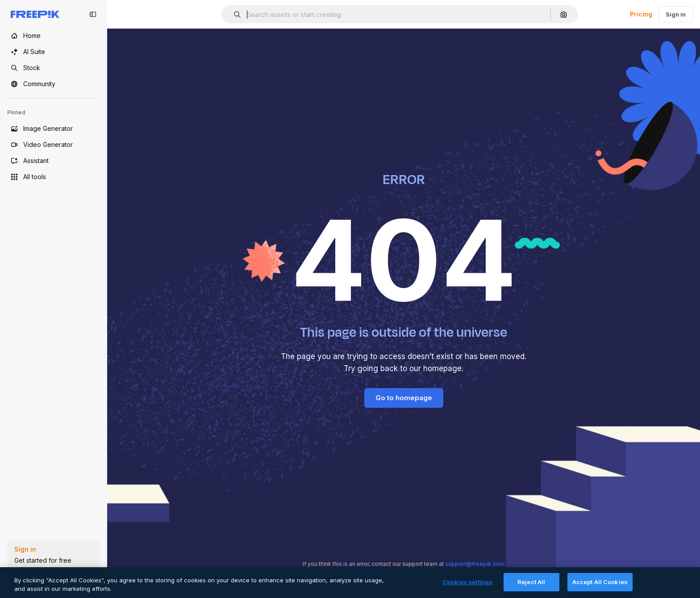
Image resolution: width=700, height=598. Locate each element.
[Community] (54, 84)
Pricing (641, 14)
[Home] (54, 36)
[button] (234, 15)
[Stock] (54, 68)
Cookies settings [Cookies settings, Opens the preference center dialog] (467, 589)
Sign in (676, 14)
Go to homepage (404, 398)
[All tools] (54, 177)
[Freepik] (35, 14)
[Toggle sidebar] (93, 14)
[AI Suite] (54, 52)
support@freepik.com (475, 564)
